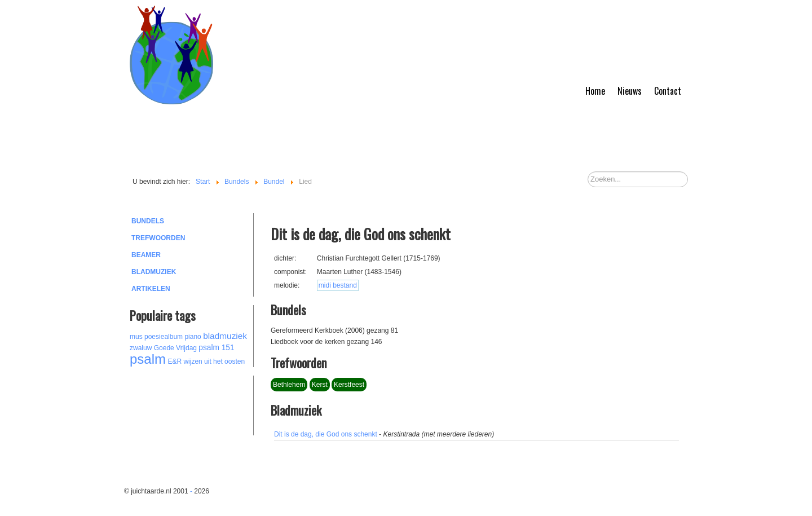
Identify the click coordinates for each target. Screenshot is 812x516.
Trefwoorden (158, 238)
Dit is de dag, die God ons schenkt (326, 434)
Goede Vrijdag (175, 348)
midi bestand (338, 285)
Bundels (148, 221)
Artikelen (151, 289)
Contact (668, 91)
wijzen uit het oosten (214, 361)
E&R (175, 361)
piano (193, 337)
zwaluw (141, 348)
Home (595, 91)
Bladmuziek (154, 272)
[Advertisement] (192, 404)
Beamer (146, 255)
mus (136, 337)
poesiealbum (164, 337)
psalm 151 (216, 348)
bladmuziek (225, 336)
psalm (148, 359)
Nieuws (630, 91)
